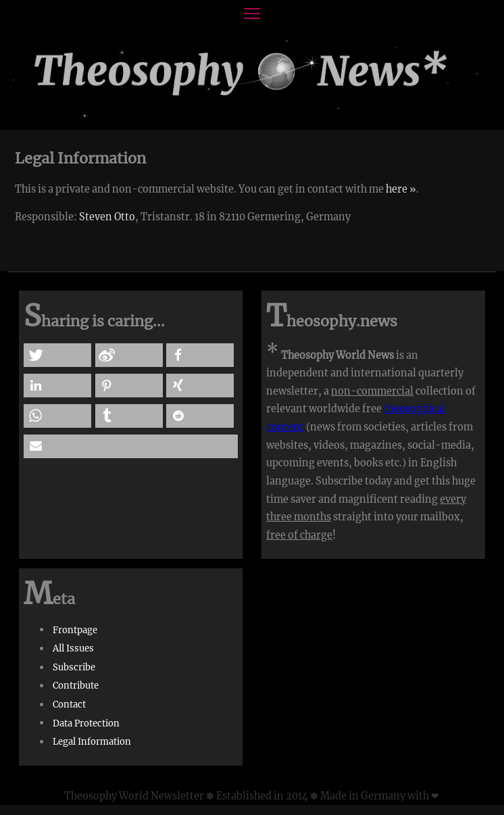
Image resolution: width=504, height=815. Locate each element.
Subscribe (74, 667)
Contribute (76, 686)
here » (401, 189)
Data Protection (86, 723)
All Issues (73, 648)
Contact (69, 705)
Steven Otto (107, 217)
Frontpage (75, 629)
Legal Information (92, 742)
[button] (57, 355)
